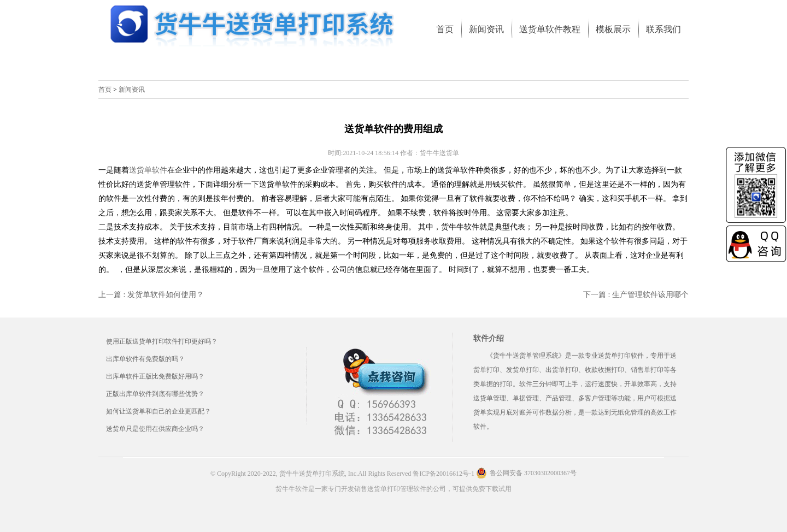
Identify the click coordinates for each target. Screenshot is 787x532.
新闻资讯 (132, 90)
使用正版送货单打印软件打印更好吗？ (162, 341)
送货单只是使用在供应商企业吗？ (155, 429)
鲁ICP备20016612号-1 (444, 474)
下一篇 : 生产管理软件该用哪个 (636, 295)
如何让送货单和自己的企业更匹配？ (158, 411)
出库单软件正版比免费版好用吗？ (155, 376)
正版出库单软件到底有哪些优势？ (155, 394)
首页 (105, 90)
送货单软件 (148, 170)
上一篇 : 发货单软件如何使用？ (151, 295)
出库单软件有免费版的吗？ (145, 359)
